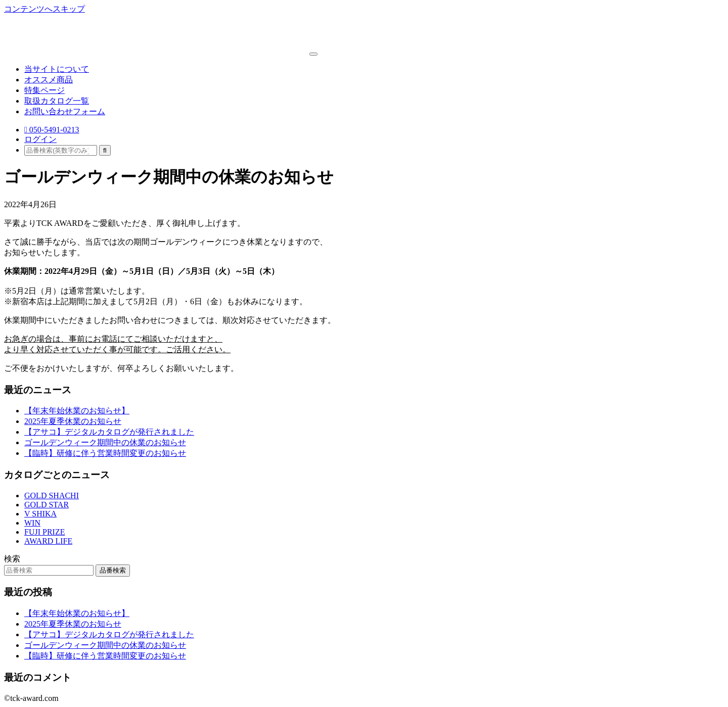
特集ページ (44, 90)
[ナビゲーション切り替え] (313, 54)
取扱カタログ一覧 (57, 101)
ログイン (40, 139)
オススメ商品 (49, 80)
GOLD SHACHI (52, 496)
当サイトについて (57, 69)
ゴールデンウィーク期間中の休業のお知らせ (105, 442)
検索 (12, 559)
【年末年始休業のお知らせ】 (77, 411)
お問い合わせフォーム (65, 111)
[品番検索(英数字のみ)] (61, 150)
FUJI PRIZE (44, 532)
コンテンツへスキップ (44, 9)
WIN (32, 523)
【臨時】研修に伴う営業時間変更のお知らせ (105, 453)
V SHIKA (40, 514)
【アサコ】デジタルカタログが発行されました (109, 432)
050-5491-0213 (52, 130)
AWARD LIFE (48, 541)
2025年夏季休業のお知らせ (73, 421)
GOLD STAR (47, 505)
